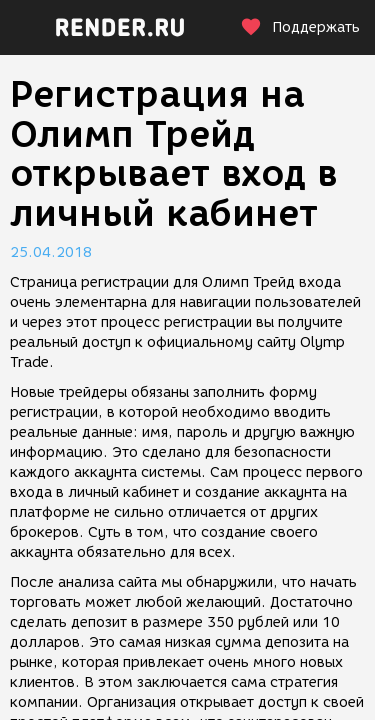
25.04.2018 (51, 252)
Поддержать (300, 27)
